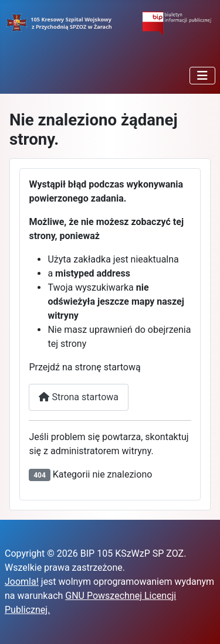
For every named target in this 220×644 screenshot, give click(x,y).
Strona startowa (79, 397)
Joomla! (22, 582)
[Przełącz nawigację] (202, 76)
